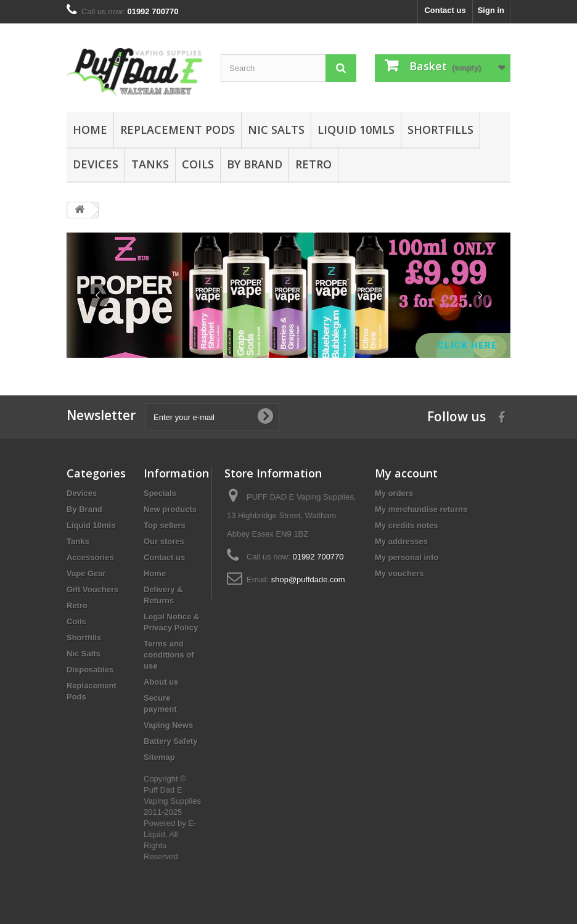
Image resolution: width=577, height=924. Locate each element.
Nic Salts (276, 130)
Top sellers (165, 525)
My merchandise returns (421, 509)
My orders (394, 493)
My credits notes (407, 525)
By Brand (255, 164)
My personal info (407, 557)
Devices (96, 164)
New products (170, 509)
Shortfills (440, 130)
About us (161, 682)
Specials (160, 493)
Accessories (90, 557)
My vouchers (399, 573)
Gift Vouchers (92, 589)
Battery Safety (170, 741)
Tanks (150, 164)
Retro (313, 164)
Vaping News (168, 725)
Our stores (164, 541)
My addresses (401, 541)
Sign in (491, 10)
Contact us (445, 10)
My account (406, 473)
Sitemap (159, 757)
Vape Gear (86, 573)
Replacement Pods (178, 130)
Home (90, 130)
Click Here (469, 345)
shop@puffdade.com (308, 580)
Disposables (90, 670)
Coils (198, 164)
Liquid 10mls (356, 130)
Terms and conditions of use (169, 655)
